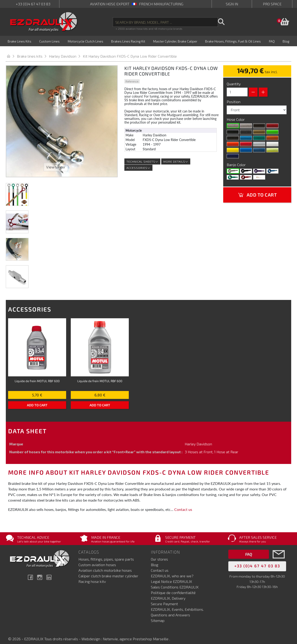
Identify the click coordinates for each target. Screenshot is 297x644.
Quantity (234, 79)
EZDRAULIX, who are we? (172, 571)
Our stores (159, 554)
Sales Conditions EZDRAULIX (175, 582)
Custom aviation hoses (97, 560)
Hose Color (236, 114)
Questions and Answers (170, 610)
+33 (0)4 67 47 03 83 (33, 4)
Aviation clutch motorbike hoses (105, 566)
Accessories (138, 163)
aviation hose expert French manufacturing (137, 4)
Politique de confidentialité (173, 588)
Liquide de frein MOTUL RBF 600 (37, 376)
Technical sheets (142, 157)
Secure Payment (164, 599)
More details (176, 157)
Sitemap (158, 616)
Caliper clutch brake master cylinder (108, 571)
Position (234, 97)
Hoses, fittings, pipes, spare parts (106, 554)
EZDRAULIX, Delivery (168, 593)
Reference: (132, 76)
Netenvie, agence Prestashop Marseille (136, 634)
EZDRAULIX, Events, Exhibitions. (177, 605)
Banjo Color (237, 160)
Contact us (183, 504)
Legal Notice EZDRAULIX (171, 577)
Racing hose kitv (92, 577)
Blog (155, 560)
